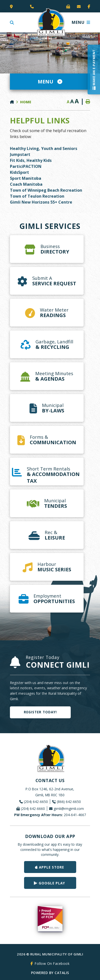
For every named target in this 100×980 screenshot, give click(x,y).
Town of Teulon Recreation (37, 196)
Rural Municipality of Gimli (50, 22)
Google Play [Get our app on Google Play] (52, 883)
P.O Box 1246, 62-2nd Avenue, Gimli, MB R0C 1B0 (50, 792)
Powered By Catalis (50, 973)
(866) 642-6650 (69, 802)
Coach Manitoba (26, 184)
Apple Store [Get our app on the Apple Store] (51, 867)
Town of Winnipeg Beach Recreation (46, 190)
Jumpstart (20, 154)
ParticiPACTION (26, 166)
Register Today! (40, 712)
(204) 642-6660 (33, 809)
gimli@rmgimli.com (69, 809)
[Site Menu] (50, 82)
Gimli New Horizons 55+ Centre (41, 202)
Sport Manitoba (26, 178)
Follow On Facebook (52, 963)
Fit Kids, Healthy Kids (31, 160)
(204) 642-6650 (36, 802)
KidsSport (20, 172)
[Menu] (81, 22)
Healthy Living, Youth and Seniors (44, 148)
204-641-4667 (50, 815)
